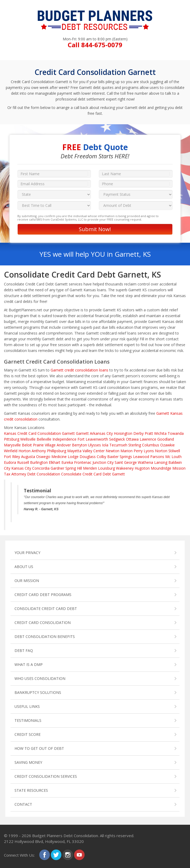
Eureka (67, 462)
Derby (138, 433)
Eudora (10, 462)
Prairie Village (44, 445)
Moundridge (161, 468)
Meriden (90, 468)
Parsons (157, 457)
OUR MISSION (27, 581)
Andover (64, 445)
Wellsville (28, 439)
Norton (161, 451)
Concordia (41, 468)
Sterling (135, 445)
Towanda (176, 433)
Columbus (151, 445)
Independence (64, 439)
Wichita (160, 433)
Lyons (149, 451)
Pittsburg (12, 439)
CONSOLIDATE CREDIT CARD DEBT (46, 609)
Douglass (88, 457)
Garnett (82, 433)
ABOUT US (24, 567)
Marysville (12, 445)
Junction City (103, 462)
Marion (126, 451)
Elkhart (55, 462)
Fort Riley (12, 457)
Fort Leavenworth (93, 439)
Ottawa (132, 439)
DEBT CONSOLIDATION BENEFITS (45, 636)
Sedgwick (117, 439)
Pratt (149, 433)
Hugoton (142, 468)
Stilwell (174, 451)
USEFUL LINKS (27, 706)
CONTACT (23, 804)
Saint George (126, 462)
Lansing (161, 462)
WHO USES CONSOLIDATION (40, 678)
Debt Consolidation (44, 474)
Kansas (10, 433)
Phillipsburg (57, 451)
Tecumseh (118, 445)
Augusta (28, 457)
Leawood (141, 457)
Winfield (11, 451)
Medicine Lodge (65, 457)
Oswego (43, 457)
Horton (25, 451)
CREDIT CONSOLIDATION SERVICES (46, 776)
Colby (101, 457)
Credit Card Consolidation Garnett (46, 433)
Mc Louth (173, 457)
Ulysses (94, 445)
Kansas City (21, 468)
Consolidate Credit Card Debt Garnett (93, 474)
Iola (105, 445)
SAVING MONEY (28, 762)
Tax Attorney (15, 474)
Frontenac (83, 462)
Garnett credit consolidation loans (79, 370)
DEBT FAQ (24, 650)
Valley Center (94, 451)
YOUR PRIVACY (27, 553)
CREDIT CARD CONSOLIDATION (43, 623)
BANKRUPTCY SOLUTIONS (38, 692)
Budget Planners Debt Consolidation (65, 836)
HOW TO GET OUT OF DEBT (39, 748)
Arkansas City (101, 433)
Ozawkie (167, 445)
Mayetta (74, 451)
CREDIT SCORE (28, 734)
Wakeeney (125, 468)
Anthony (39, 451)
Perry (138, 451)
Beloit (27, 445)
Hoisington (123, 433)
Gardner (57, 468)
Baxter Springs (120, 457)
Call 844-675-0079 (95, 45)
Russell (23, 462)
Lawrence (148, 439)
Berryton (79, 445)
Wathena (145, 462)
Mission (179, 468)
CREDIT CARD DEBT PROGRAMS (43, 595)
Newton (113, 451)
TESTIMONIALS (28, 720)
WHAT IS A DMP (29, 664)
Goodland (166, 439)
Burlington (39, 462)
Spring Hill (74, 468)
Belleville (44, 439)
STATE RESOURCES (31, 790)
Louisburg (106, 468)
